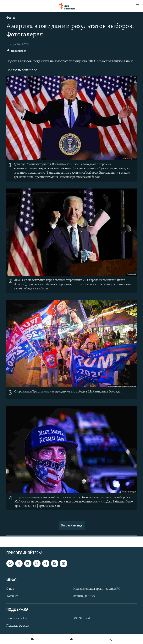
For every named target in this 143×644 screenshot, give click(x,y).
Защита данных (84, 596)
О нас (10, 589)
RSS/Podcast (82, 618)
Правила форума (18, 626)
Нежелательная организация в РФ (97, 589)
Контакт (12, 596)
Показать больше (22, 70)
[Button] (17, 52)
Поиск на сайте (17, 618)
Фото (11, 18)
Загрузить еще (72, 526)
